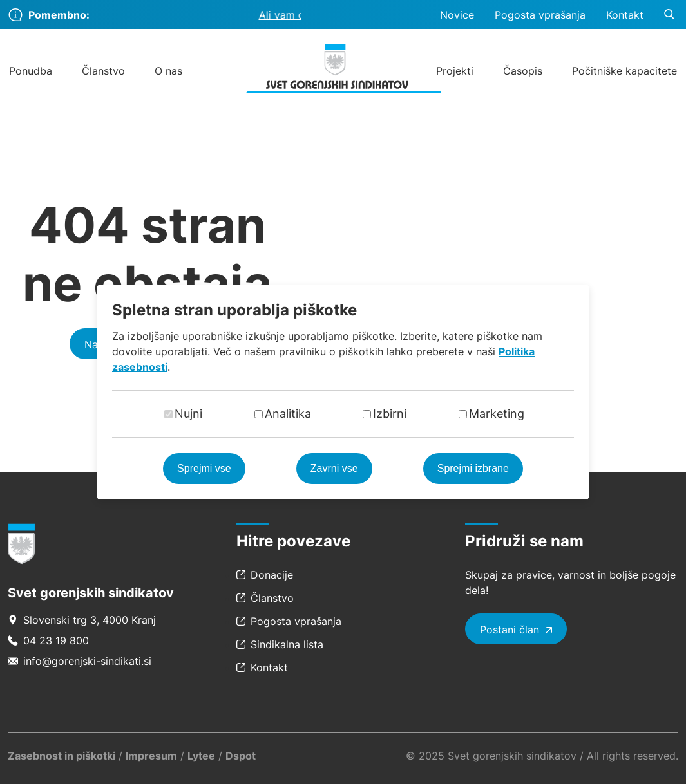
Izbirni (390, 414)
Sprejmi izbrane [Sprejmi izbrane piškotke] (473, 468)
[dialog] (343, 392)
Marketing (497, 414)
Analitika (288, 414)
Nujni (188, 414)
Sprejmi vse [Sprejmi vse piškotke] (204, 468)
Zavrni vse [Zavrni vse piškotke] (334, 468)
